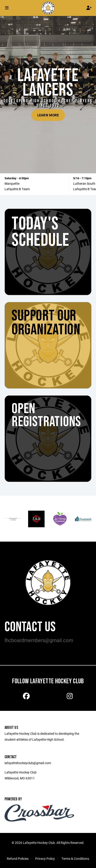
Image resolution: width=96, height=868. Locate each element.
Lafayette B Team (17, 189)
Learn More (48, 115)
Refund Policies (18, 859)
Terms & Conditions (75, 859)
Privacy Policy (45, 859)
